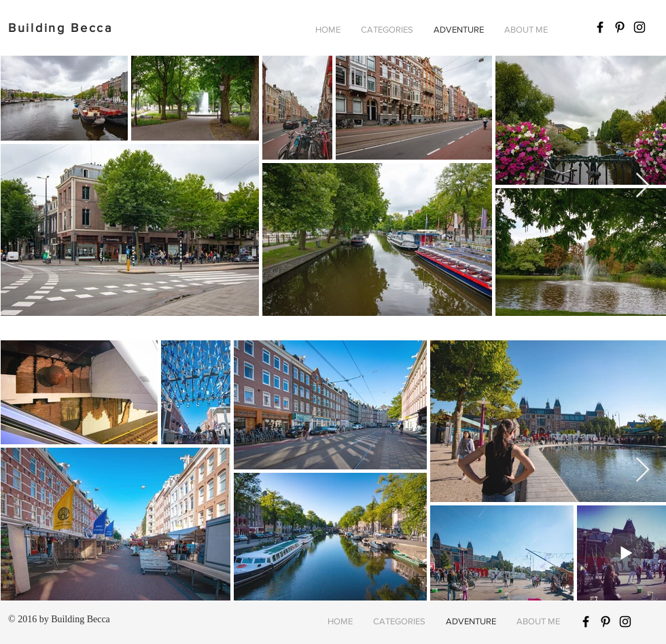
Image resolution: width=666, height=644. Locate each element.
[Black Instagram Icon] (639, 27)
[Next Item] (643, 186)
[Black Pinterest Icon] (620, 27)
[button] (387, 30)
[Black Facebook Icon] (600, 27)
